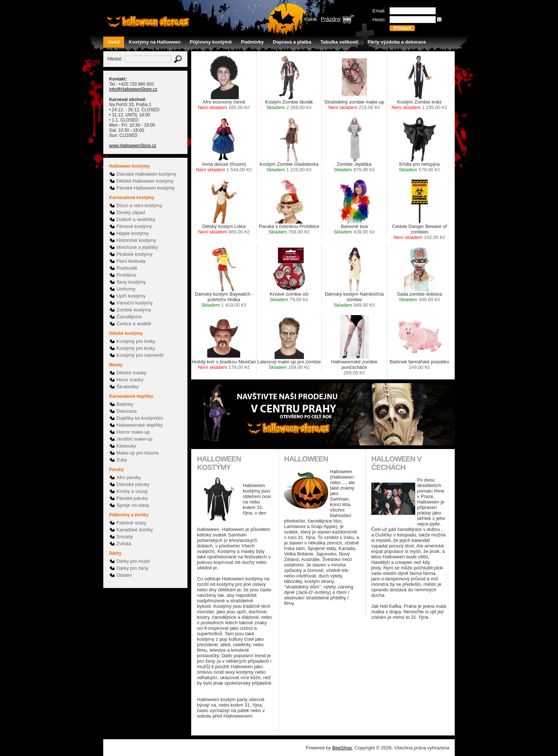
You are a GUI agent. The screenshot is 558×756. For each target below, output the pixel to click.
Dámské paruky (133, 484)
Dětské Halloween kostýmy (145, 181)
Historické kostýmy (136, 240)
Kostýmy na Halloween (155, 42)
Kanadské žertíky (135, 530)
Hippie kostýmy (133, 233)
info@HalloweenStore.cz (133, 89)
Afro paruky (129, 477)
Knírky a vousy (132, 491)
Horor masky (130, 380)
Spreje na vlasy (133, 505)
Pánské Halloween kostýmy (146, 188)
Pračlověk (127, 268)
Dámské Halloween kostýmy (146, 174)
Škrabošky (128, 387)
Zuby (122, 460)
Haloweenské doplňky (139, 425)
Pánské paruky (132, 498)
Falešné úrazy (131, 523)
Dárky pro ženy (132, 568)
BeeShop (342, 748)
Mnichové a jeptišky (137, 247)
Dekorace (127, 411)
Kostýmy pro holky (136, 341)
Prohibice (126, 275)
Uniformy (126, 289)
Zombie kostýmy (134, 310)
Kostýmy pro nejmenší (140, 355)
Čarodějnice (129, 317)
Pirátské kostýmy (134, 254)
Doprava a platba (292, 42)
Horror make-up (133, 432)
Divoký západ (131, 212)
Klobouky (126, 446)
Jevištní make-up (134, 439)
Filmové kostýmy (134, 226)
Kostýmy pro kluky (136, 348)
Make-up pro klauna (137, 453)
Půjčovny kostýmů (211, 42)
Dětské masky (131, 373)
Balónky (125, 404)
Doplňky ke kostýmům (140, 418)
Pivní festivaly (131, 261)
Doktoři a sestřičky (136, 219)
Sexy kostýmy (131, 282)
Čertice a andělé (134, 324)
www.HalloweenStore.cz (133, 146)
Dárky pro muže (133, 561)
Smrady (125, 537)
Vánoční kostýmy (135, 303)
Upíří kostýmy (131, 296)
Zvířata (124, 544)
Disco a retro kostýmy (139, 205)
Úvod (114, 42)
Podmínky (252, 42)
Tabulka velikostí (339, 42)
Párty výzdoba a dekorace (397, 42)
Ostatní (124, 575)
